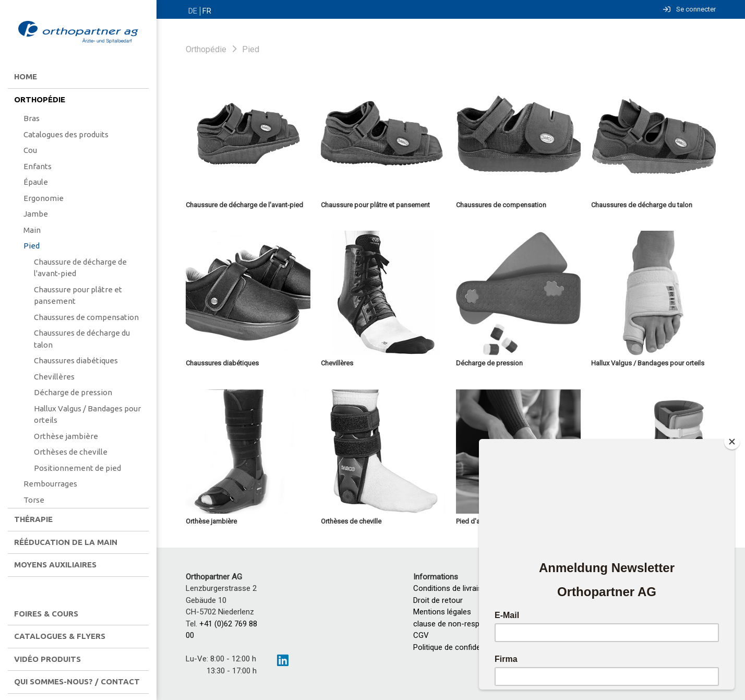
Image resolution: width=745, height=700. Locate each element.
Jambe (36, 214)
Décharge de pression (73, 392)
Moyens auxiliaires (55, 565)
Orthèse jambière (66, 436)
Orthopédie (40, 99)
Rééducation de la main (66, 542)
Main (32, 230)
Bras (32, 118)
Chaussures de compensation (86, 317)
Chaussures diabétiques (76, 360)
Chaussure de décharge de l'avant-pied (80, 268)
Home (26, 76)
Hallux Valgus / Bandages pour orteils (87, 414)
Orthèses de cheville (71, 452)
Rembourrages (50, 484)
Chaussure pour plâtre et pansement (78, 295)
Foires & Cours (46, 614)
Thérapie (33, 519)
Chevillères (54, 377)
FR (206, 11)
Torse (34, 500)
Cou (30, 150)
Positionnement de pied (77, 468)
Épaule (36, 182)
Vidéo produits (47, 659)
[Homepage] (78, 33)
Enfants (38, 166)
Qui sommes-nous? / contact (77, 681)
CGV (421, 635)
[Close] (732, 442)
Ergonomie (44, 198)
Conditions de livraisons (454, 588)
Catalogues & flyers (60, 636)
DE (192, 11)
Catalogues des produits (66, 134)
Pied (32, 246)
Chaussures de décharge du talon (82, 339)
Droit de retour (438, 600)
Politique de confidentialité (458, 647)
